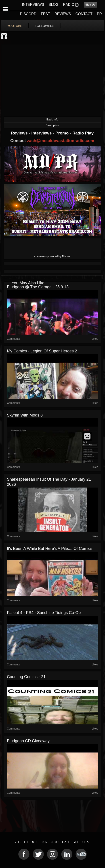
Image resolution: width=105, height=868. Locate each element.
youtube (15, 26)
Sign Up (90, 5)
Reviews (20, 133)
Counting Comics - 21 (26, 677)
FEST (45, 14)
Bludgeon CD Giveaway (28, 741)
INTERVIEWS (33, 5)
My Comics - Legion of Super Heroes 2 (42, 351)
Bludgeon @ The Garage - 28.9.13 (38, 287)
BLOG (54, 5)
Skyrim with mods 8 (25, 415)
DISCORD (28, 14)
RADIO (69, 5)
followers (45, 26)
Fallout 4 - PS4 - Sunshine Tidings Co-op (44, 613)
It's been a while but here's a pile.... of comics (50, 549)
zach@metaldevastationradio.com (61, 141)
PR (99, 14)
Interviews (42, 133)
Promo (63, 133)
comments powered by (52, 256)
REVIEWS (63, 14)
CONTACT (84, 14)
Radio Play (83, 133)
